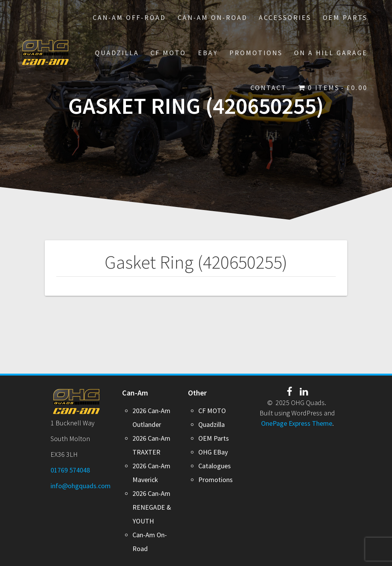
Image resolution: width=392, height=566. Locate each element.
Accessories (285, 17)
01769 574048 (70, 470)
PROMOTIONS (256, 53)
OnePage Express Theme (297, 423)
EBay (208, 53)
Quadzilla (117, 53)
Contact (269, 88)
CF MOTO (168, 53)
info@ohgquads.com (81, 486)
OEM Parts (345, 17)
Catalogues (215, 466)
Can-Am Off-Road (129, 17)
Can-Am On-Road (212, 17)
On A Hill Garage (331, 53)
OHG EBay (213, 452)
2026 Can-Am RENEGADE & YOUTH (152, 507)
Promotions (216, 480)
